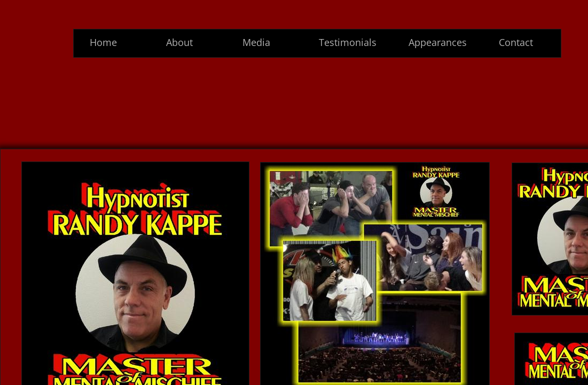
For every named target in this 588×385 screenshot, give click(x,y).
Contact (516, 42)
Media (256, 42)
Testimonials (348, 42)
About (179, 42)
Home (103, 42)
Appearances (438, 42)
